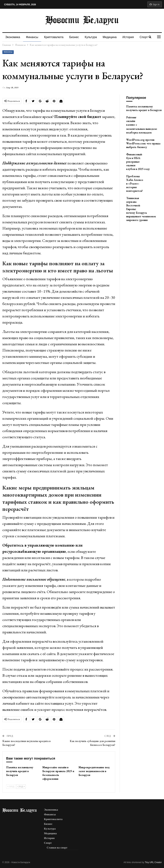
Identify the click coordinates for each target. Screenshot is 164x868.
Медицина (112, 37)
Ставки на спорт (57, 848)
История (131, 37)
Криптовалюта (55, 37)
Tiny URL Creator (153, 862)
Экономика (13, 37)
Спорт (48, 843)
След (21, 787)
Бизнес (76, 37)
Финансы (33, 37)
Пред (11, 787)
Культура (93, 37)
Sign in (155, 5)
